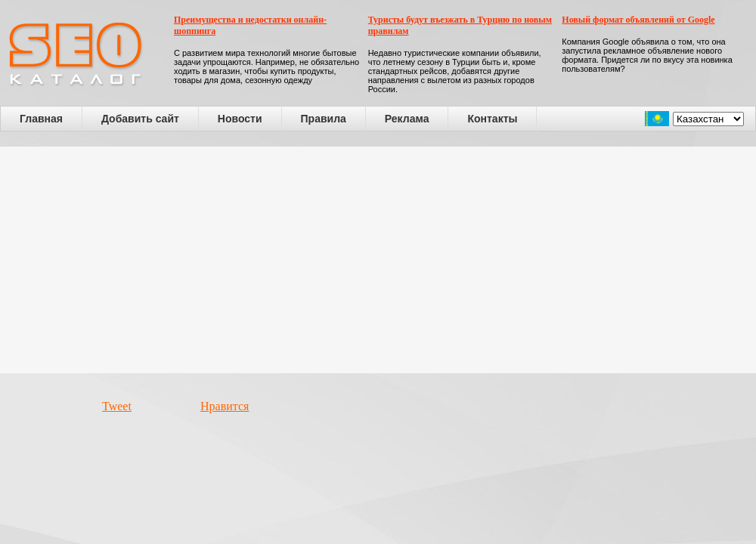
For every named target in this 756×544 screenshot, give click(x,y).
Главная (41, 119)
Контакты (492, 119)
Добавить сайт (140, 119)
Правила (324, 119)
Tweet (117, 406)
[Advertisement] (378, 260)
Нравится (225, 406)
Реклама (407, 119)
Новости (240, 119)
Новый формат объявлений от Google (638, 20)
